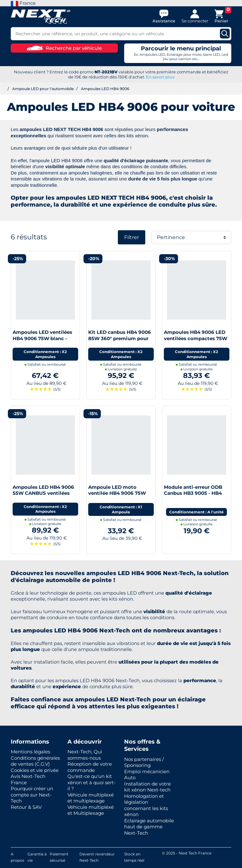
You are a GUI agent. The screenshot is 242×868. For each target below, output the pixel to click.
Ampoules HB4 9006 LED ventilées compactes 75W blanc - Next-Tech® (196, 338)
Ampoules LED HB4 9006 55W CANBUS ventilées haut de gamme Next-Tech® (43, 496)
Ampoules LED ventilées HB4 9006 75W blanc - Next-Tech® (42, 338)
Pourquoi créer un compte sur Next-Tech (32, 795)
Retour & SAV (26, 807)
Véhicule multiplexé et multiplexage (91, 798)
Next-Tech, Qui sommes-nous (85, 755)
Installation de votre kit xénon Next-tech (147, 787)
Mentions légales (30, 752)
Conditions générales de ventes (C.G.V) (35, 761)
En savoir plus (160, 77)
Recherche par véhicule (64, 48)
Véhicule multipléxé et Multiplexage (91, 810)
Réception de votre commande (90, 767)
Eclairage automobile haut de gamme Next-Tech (149, 827)
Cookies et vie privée (35, 770)
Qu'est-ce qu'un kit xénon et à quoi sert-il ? (92, 782)
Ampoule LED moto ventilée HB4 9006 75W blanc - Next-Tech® (117, 493)
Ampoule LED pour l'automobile (43, 89)
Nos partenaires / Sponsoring (144, 762)
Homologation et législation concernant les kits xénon (146, 805)
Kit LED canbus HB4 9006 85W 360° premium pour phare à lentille (120, 338)
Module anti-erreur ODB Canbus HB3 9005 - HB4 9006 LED (193, 493)
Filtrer (132, 237)
